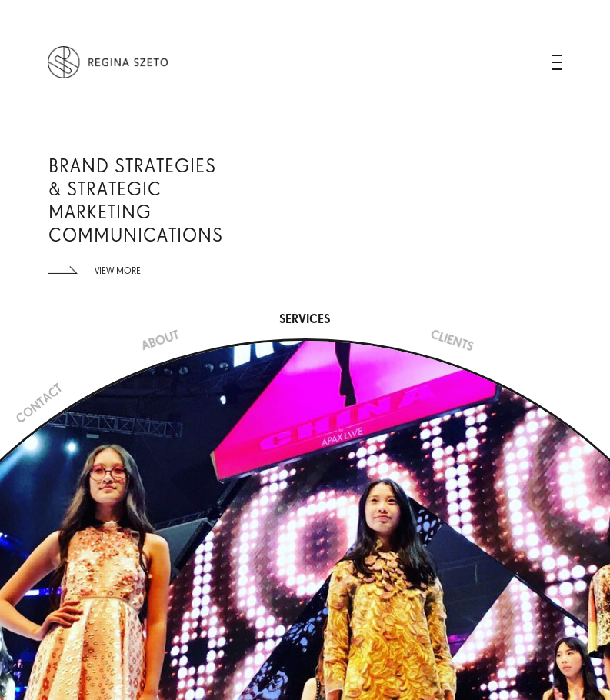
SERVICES (305, 319)
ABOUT (160, 341)
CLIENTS (452, 341)
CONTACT (39, 403)
